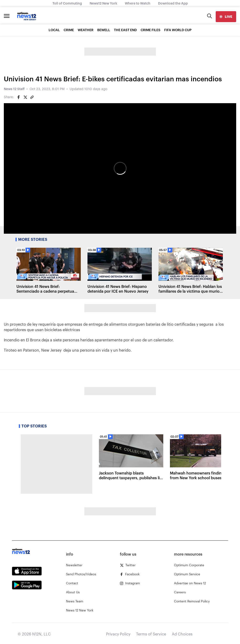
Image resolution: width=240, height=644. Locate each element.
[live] (226, 17)
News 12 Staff (14, 89)
